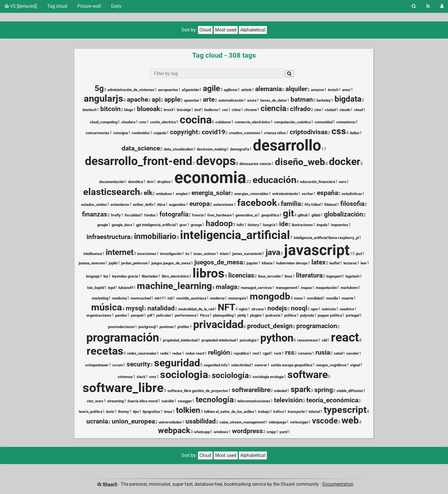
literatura (309, 275)
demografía (240, 149)
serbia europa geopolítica (292, 365)
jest (359, 254)
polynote (307, 315)
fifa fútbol (313, 205)
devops (216, 161)
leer (364, 263)
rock (278, 353)
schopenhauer (97, 365)
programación (123, 338)
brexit (168, 110)
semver (261, 365)
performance (186, 315)
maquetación (326, 288)
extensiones (223, 205)
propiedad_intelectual (180, 340)
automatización (231, 100)
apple (172, 100)
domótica (136, 182)
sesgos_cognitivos (331, 365)
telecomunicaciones (254, 401)
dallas (355, 133)
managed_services (256, 288)
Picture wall (89, 6)
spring (324, 390)
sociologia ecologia (268, 377)
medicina (119, 298)
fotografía (174, 214)
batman (302, 100)
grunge (196, 225)
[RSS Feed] (428, 6)
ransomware (308, 340)
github (303, 215)
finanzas (95, 214)
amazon (317, 90)
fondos (150, 215)
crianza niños (275, 133)
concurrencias (98, 133)
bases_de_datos (274, 100)
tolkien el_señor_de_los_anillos (229, 412)
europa (200, 204)
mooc (299, 298)
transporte (296, 412)
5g (99, 88)
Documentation (338, 484)
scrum (118, 365)
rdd (324, 340)
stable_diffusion (350, 391)
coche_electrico (163, 122)
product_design (270, 326)
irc (188, 254)
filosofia (352, 204)
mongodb (270, 296)
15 (352, 253)
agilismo (231, 90)
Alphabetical (253, 30)
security (138, 364)
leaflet (335, 263)
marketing (100, 298)
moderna (217, 298)
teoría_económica (332, 400)
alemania (268, 89)
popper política (330, 315)
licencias (241, 275)
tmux (168, 412)
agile (211, 88)
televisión (288, 400)
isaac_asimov (205, 254)
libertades (150, 276)
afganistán (190, 90)
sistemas (125, 377)
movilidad (315, 298)
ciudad (330, 110)
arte (209, 100)
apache (137, 100)
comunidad (324, 122)
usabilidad (201, 421)
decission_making (212, 149)
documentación (112, 182)
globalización (344, 214)
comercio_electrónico (253, 122)
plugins (256, 315)
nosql (299, 308)
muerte (348, 298)
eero (343, 182)
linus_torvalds (269, 276)
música (107, 307)
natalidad (161, 308)
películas (164, 315)
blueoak (148, 109)
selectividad (241, 365)
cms (143, 122)
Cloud (205, 30)
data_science (141, 148)
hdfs (240, 225)
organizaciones (99, 315)
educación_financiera (318, 182)
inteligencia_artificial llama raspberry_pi (326, 238)
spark (301, 389)
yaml (283, 432)
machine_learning (174, 286)
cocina (196, 120)
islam (224, 254)
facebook (257, 203)
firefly (116, 215)
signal (355, 365)
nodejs (277, 308)
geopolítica (270, 215)
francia (198, 215)
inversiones (147, 254)
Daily (116, 6)
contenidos (141, 133)
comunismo (346, 122)
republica (241, 353)
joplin (113, 263)
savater (353, 353)
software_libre (123, 388)
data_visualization (178, 149)
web (350, 420)
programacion (317, 326)
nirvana (258, 309)
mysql (135, 308)
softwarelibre (251, 390)
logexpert (334, 276)
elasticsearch (112, 192)
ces (225, 110)
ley (106, 276)
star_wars (95, 401)
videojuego (277, 422)
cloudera (128, 122)
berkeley (324, 100)
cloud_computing (104, 122)
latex (319, 262)
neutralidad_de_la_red (196, 309)
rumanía (305, 353)
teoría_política (91, 412)
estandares (120, 205)
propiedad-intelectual (219, 340)
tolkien (188, 410)
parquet (137, 315)
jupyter (252, 263)
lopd (111, 288)
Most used (226, 30)
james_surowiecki (247, 254)
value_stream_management (242, 422)
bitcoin (110, 109)
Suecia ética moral (143, 401)
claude (345, 110)
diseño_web (300, 162)
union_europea (133, 421)
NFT (226, 307)
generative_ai (246, 215)
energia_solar (211, 193)
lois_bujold (96, 288)
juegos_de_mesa (219, 262)
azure (252, 100)
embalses (164, 194)
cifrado (300, 109)
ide (284, 224)
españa (327, 193)
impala (322, 225)
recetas (105, 351)
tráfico (279, 412)
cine (318, 110)
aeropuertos (168, 90)
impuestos (340, 225)
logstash (352, 276)
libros (209, 273)
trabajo (264, 412)
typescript (345, 410)
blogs (129, 110)
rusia (323, 353)
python (277, 338)
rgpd (267, 353)
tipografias (151, 412)
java (273, 252)
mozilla (332, 298)
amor (346, 90)
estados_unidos (94, 205)
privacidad (218, 324)
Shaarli (110, 484)
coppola (160, 133)
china (236, 110)
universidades (170, 422)
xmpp (271, 432)
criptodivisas (309, 132)
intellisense (93, 254)
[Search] (414, 6)
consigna (121, 133)
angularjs (103, 99)
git (288, 213)
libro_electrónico (175, 276)
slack (141, 377)
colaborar (223, 122)
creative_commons (245, 133)
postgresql (147, 327)
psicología (248, 340)
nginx (243, 309)
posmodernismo (121, 327)
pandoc (121, 315)
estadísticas (352, 194)
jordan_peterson (134, 263)
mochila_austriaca (191, 298)
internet (120, 252)
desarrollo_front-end (139, 161)
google (103, 225)
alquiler (296, 89)
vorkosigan (299, 422)
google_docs (122, 225)
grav (183, 225)
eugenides (177, 205)
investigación (171, 254)
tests (110, 412)
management (286, 288)
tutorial (314, 412)
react (345, 337)
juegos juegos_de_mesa (171, 263)
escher (307, 194)
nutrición (329, 309)
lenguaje (93, 276)
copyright (184, 132)
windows (221, 432)
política (290, 315)
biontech (90, 110)
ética (161, 205)
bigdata (348, 99)
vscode (325, 421)
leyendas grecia (125, 276)
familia (291, 204)
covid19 (213, 132)
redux (177, 353)
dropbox (164, 182)
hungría (269, 225)
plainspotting (223, 315)
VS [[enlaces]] (21, 6)
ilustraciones (302, 225)
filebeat (330, 205)
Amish (333, 90)
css (339, 131)
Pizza (205, 315)
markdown (349, 288)
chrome (251, 110)
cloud (358, 110)
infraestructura (108, 237)
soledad (280, 391)
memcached (141, 298)
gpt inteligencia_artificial (156, 225)
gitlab (316, 215)
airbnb (246, 90)
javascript (317, 250)
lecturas (350, 263)
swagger (185, 401)
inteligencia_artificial (235, 235)
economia (210, 177)
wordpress (247, 431)
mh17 (159, 298)
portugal (352, 315)
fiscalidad (133, 215)
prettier (183, 327)
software (308, 375)
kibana (267, 263)
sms (153, 377)
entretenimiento (285, 194)
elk (148, 193)
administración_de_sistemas (131, 90)
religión (219, 353)
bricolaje (184, 110)
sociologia (184, 375)
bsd (198, 110)
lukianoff (126, 288)
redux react (195, 353)
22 (249, 181)
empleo (182, 194)
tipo (136, 412)
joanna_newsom (92, 263)
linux (288, 276)
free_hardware (220, 215)
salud (338, 353)
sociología (230, 375)
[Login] (442, 6)
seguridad (177, 363)
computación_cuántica (292, 122)
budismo (211, 110)
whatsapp (202, 432)
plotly (242, 315)
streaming (115, 401)
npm (314, 309)
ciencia (273, 108)
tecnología (215, 400)
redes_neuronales (142, 353)
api (156, 100)
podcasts (273, 315)
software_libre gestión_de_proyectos (198, 391)
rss (290, 353)
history (253, 225)
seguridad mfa (216, 365)
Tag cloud (57, 6)
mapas (306, 288)
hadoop (219, 223)
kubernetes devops (292, 263)
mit (170, 298)
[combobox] (217, 73)
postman (167, 327)
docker (345, 162)
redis (164, 353)
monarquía (237, 298)
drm (150, 182)
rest (256, 353)
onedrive (347, 309)
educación (274, 180)
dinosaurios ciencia (255, 164)
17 (324, 149)
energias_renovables (251, 194)
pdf (150, 315)
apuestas (192, 100)
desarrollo (287, 145)
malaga (226, 287)
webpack (174, 430)
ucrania (97, 421)
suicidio (168, 401)
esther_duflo (143, 205)
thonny (124, 412)
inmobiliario (155, 236)
